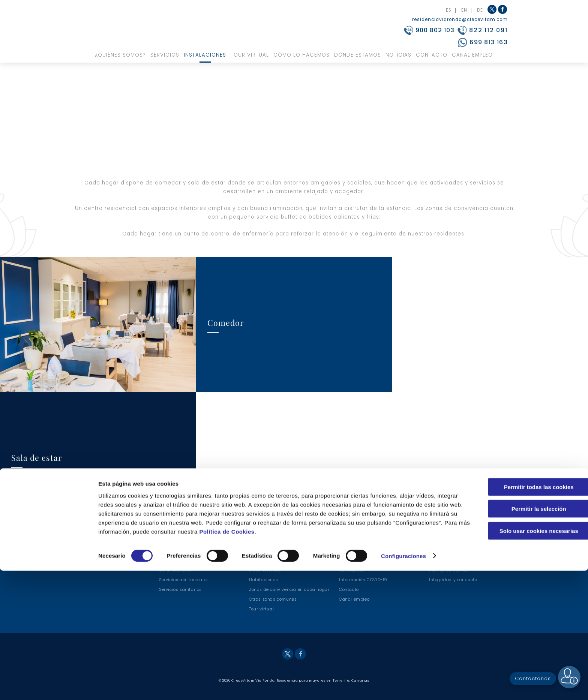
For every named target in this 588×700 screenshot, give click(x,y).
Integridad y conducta (453, 580)
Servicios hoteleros (269, 560)
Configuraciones (403, 685)
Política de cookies (449, 570)
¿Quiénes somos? (121, 55)
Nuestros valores (177, 551)
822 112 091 (488, 30)
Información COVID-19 (363, 580)
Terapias (348, 560)
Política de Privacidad (453, 560)
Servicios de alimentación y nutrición (289, 551)
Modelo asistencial (360, 551)
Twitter (492, 9)
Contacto (432, 55)
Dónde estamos (358, 55)
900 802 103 (435, 30)
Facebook (503, 13)
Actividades (352, 570)
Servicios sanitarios (180, 590)
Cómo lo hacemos (301, 55)
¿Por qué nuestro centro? (186, 560)
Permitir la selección (525, 638)
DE (480, 10)
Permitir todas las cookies (525, 616)
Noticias (398, 55)
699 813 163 (488, 42)
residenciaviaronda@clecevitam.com (460, 19)
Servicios (165, 55)
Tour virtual (250, 55)
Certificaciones (175, 570)
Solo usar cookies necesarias (525, 660)
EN (464, 10)
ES (449, 10)
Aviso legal (441, 551)
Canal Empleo (472, 55)
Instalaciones (205, 55)
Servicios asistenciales (184, 580)
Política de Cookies (305, 661)
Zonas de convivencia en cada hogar (289, 590)
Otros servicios (265, 570)
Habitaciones (263, 580)
